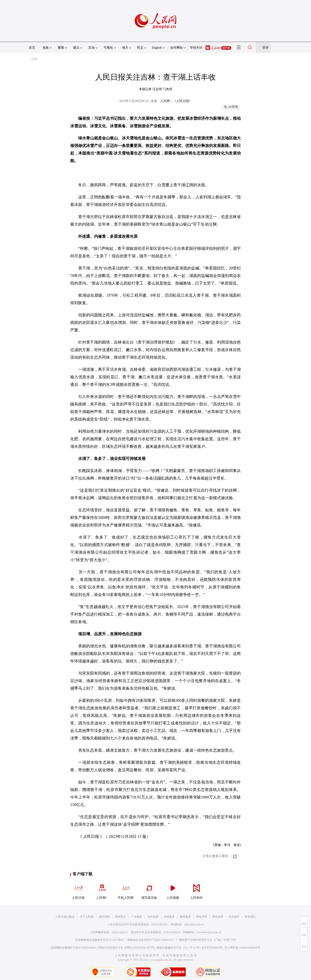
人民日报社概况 (65, 917)
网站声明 (202, 917)
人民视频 (173, 890)
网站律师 (218, 917)
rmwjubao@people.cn (209, 932)
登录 (265, 48)
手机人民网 (126, 890)
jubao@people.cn (194, 924)
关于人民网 (87, 917)
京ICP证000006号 (212, 948)
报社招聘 (104, 917)
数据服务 (185, 917)
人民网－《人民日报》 (176, 101)
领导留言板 (149, 890)
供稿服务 (169, 917)
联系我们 (250, 917)
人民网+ (102, 890)
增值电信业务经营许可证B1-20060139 (150, 940)
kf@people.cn (120, 932)
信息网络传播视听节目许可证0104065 (73, 948)
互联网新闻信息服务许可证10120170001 (99, 940)
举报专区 (196, 48)
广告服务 (137, 917)
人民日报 (78, 890)
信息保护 (234, 917)
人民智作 (196, 890)
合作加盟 (153, 917)
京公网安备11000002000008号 (242, 948)
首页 (32, 48)
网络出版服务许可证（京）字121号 (178, 948)
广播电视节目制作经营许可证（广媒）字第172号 (206, 940)
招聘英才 (120, 917)
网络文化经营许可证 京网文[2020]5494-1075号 (127, 948)
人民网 (33, 59)
